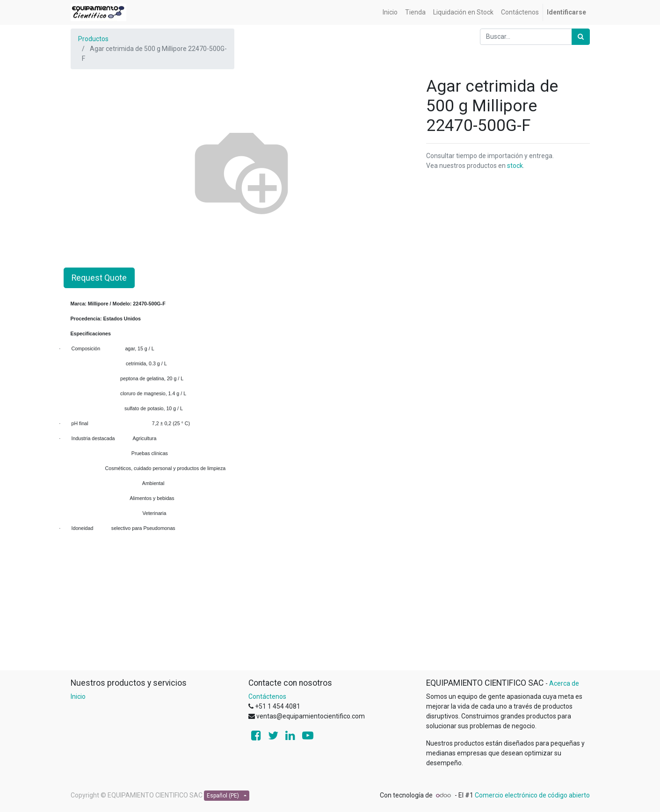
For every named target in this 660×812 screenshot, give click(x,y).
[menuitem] (390, 12)
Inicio (78, 696)
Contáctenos (267, 696)
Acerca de (564, 683)
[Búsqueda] (581, 37)
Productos (93, 39)
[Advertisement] (330, 604)
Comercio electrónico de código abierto (532, 795)
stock (515, 166)
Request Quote (99, 278)
